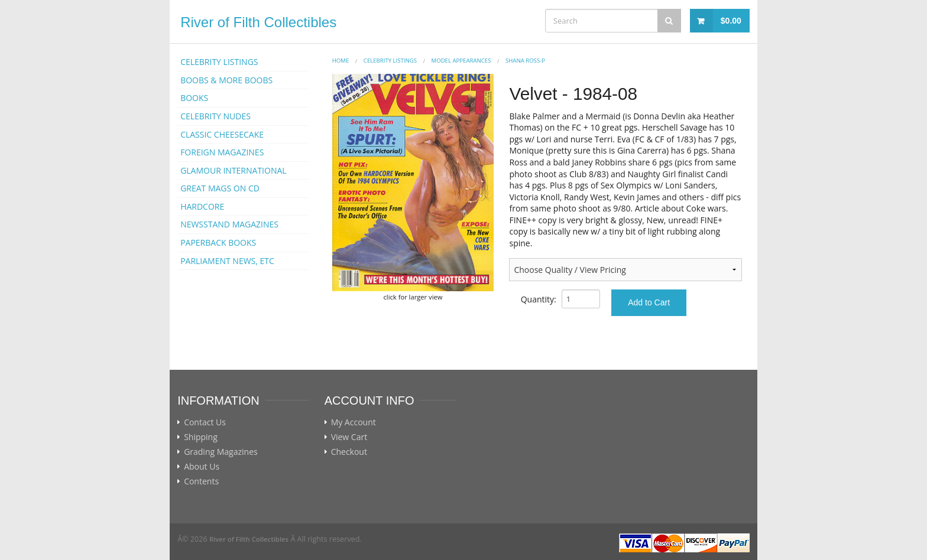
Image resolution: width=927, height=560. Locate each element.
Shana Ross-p (525, 61)
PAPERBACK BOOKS (218, 242)
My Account (354, 422)
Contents (201, 481)
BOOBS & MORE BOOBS (226, 80)
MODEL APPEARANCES (461, 61)
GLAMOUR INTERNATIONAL (234, 170)
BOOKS (194, 98)
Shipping (201, 437)
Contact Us (205, 422)
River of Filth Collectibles (258, 22)
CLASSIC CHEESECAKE (222, 134)
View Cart (349, 437)
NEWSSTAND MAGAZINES (229, 224)
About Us (202, 467)
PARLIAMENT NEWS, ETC (227, 261)
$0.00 (731, 21)
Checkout (349, 452)
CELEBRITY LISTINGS (219, 62)
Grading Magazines (221, 452)
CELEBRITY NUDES (215, 116)
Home (341, 61)
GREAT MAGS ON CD (220, 188)
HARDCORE (202, 206)
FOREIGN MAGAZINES (222, 152)
